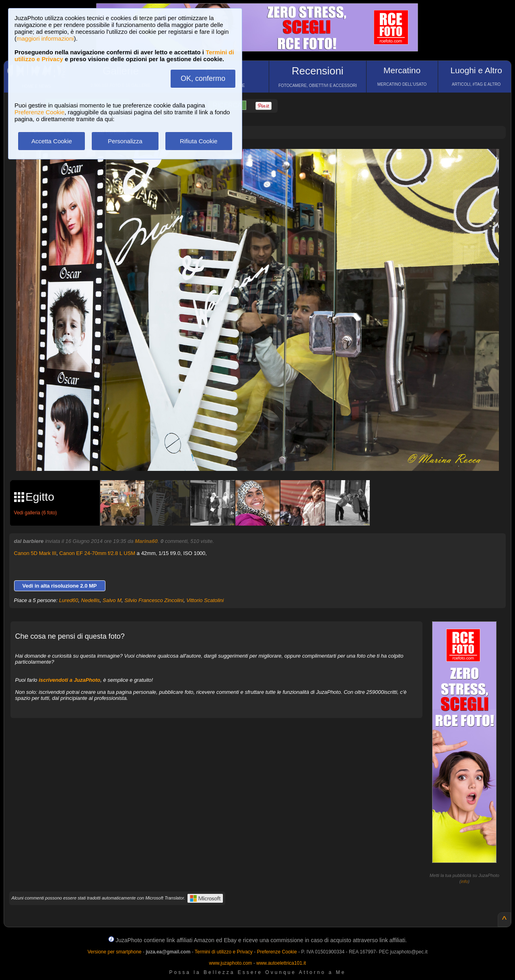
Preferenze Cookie (39, 112)
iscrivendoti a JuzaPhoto (69, 680)
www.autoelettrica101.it (281, 963)
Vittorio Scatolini (205, 600)
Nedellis (91, 600)
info (465, 881)
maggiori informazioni (45, 38)
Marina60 (146, 541)
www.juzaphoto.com (231, 963)
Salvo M (112, 600)
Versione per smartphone (114, 952)
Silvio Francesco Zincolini (154, 600)
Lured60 (69, 600)
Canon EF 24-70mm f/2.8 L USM (97, 553)
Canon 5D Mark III (35, 553)
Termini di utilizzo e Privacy (224, 952)
